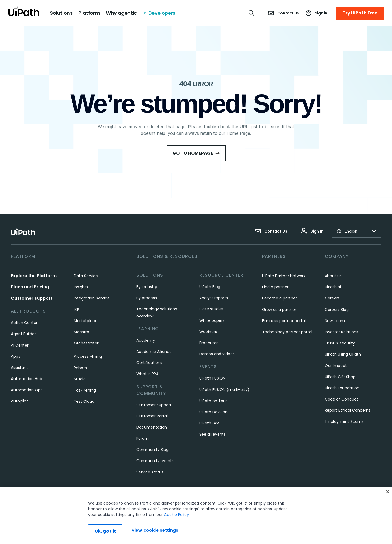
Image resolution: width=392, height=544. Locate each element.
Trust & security (340, 343)
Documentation (152, 427)
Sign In (312, 231)
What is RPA (147, 374)
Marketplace (86, 321)
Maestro (82, 332)
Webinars (208, 332)
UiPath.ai (333, 287)
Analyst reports (214, 298)
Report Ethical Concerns (348, 410)
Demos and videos (217, 354)
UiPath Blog (210, 287)
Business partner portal (284, 321)
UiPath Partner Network (284, 276)
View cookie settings (155, 531)
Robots (80, 368)
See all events (212, 434)
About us (333, 276)
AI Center (20, 345)
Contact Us (271, 231)
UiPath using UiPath (343, 354)
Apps (16, 356)
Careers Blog (337, 310)
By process (147, 298)
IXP (76, 310)
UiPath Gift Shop (340, 377)
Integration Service (92, 298)
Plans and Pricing (30, 287)
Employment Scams (344, 421)
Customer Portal (152, 416)
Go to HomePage (196, 153)
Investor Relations (342, 332)
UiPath (209, 423)
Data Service (86, 276)
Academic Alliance (154, 352)
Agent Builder (23, 334)
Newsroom (335, 321)
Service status (150, 472)
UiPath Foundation (342, 388)
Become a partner (280, 298)
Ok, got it (105, 531)
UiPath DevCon (213, 412)
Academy (146, 340)
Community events (155, 461)
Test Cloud (84, 401)
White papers (212, 320)
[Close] (388, 492)
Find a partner (275, 287)
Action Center (24, 323)
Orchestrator (86, 343)
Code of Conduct (342, 399)
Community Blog (152, 450)
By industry (147, 287)
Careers (332, 298)
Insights (81, 287)
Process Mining (88, 356)
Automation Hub (27, 379)
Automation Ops (27, 390)
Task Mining (85, 390)
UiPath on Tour (213, 401)
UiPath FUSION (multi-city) (224, 390)
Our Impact (336, 366)
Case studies (212, 309)
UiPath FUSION (212, 378)
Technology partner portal (287, 332)
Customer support (32, 298)
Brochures (209, 343)
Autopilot (19, 401)
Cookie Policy (176, 515)
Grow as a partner (279, 310)
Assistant (19, 368)
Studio (80, 379)
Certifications (149, 363)
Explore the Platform (34, 276)
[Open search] (252, 13)
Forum (143, 438)
